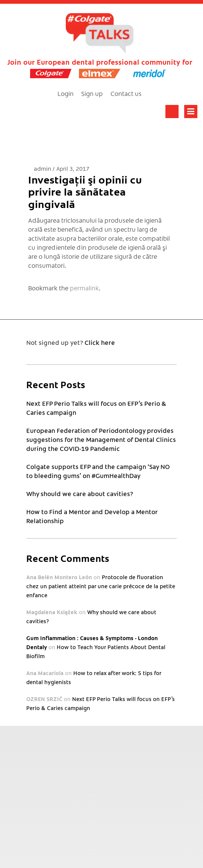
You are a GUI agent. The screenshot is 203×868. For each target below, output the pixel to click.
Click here (100, 342)
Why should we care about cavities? (80, 493)
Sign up (92, 93)
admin (43, 168)
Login (66, 93)
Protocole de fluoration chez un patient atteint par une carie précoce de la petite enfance (101, 586)
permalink (84, 288)
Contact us (126, 93)
